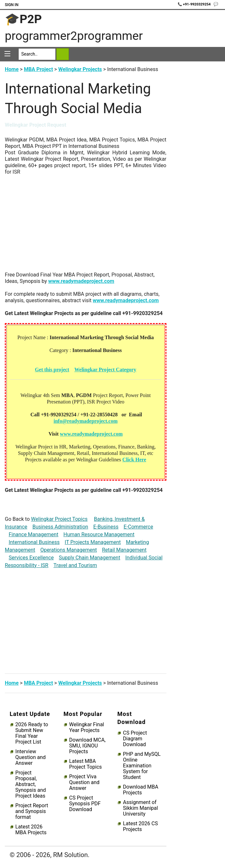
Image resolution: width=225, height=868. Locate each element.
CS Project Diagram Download (135, 739)
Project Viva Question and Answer (84, 782)
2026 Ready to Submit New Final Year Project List (32, 733)
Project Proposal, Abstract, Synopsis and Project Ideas (31, 784)
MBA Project (38, 69)
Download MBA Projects (141, 790)
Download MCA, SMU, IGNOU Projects (87, 746)
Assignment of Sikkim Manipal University (140, 808)
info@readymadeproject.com (86, 421)
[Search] (37, 54)
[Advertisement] (86, 227)
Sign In (12, 5)
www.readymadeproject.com (81, 281)
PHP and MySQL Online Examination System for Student (142, 766)
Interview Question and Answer (31, 757)
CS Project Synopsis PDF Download (85, 804)
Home (12, 69)
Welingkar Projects (80, 69)
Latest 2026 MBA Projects (31, 830)
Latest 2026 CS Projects (140, 827)
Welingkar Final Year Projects (87, 728)
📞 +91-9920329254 (195, 4)
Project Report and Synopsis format (32, 811)
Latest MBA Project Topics (85, 764)
